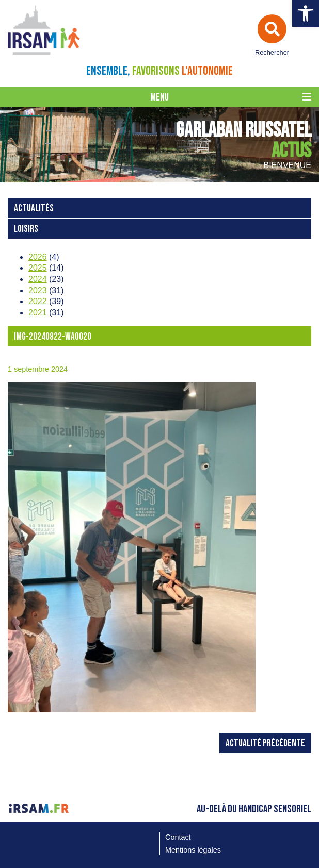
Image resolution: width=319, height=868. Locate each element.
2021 (38, 313)
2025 (38, 268)
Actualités (34, 208)
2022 (38, 301)
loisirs (26, 229)
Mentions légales (193, 850)
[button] (306, 13)
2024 (38, 279)
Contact (178, 837)
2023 (38, 290)
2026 (38, 257)
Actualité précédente (265, 744)
